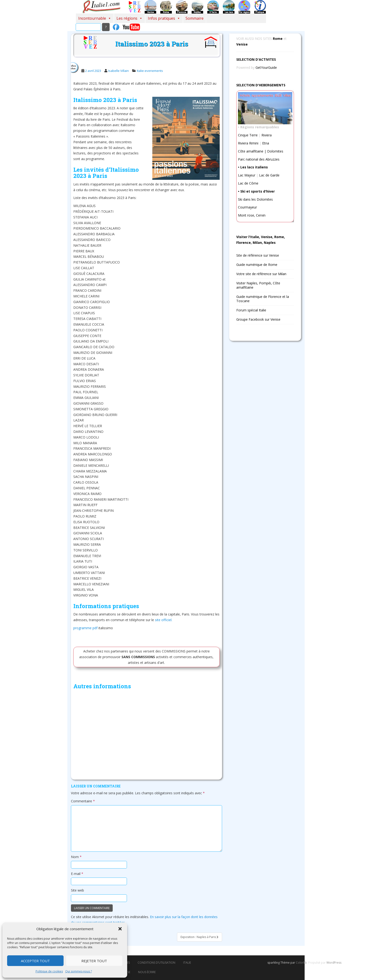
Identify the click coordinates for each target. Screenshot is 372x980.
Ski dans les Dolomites (255, 199)
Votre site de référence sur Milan (261, 274)
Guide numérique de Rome (257, 265)
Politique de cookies (49, 971)
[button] (120, 929)
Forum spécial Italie (251, 310)
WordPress (334, 963)
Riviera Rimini (248, 143)
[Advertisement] (146, 736)
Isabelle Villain (119, 71)
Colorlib (301, 963)
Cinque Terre (248, 135)
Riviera (267, 135)
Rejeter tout (94, 961)
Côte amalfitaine (251, 151)
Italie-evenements (150, 71)
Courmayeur (247, 207)
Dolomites (275, 151)
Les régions (130, 18)
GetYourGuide (266, 67)
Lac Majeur (247, 175)
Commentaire (83, 801)
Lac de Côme (248, 183)
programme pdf (85, 628)
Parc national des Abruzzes (259, 159)
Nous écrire (147, 972)
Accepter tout (35, 961)
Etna (266, 143)
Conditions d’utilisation (156, 963)
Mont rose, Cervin (252, 215)
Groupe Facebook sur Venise (258, 319)
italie (187, 963)
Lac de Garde (269, 175)
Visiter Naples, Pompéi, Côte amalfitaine (258, 285)
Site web (77, 890)
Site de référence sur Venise (258, 255)
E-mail (77, 874)
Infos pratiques (164, 18)
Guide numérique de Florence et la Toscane (263, 299)
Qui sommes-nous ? (79, 971)
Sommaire (195, 18)
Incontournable (95, 18)
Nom (76, 857)
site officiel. (164, 620)
